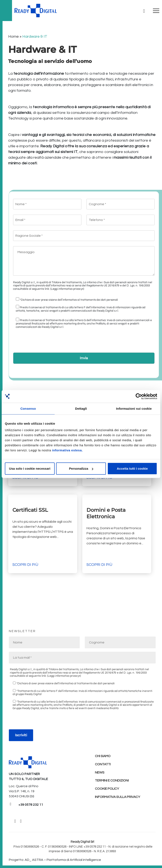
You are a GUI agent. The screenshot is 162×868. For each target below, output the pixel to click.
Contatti (103, 765)
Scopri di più (25, 565)
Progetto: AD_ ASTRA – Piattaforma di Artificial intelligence (55, 860)
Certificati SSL (31, 510)
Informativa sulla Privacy (118, 798)
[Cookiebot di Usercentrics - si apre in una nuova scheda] (139, 396)
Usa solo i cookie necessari (30, 469)
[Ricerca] (144, 10)
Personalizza (81, 469)
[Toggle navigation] (156, 11)
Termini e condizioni (112, 782)
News (100, 773)
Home (13, 37)
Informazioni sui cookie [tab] (134, 408)
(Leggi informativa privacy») (67, 289)
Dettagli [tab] (81, 408)
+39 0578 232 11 (31, 805)
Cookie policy (107, 790)
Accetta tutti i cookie (132, 469)
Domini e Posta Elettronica (106, 513)
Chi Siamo (103, 756)
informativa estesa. (67, 450)
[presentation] (45, 342)
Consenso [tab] (28, 408)
